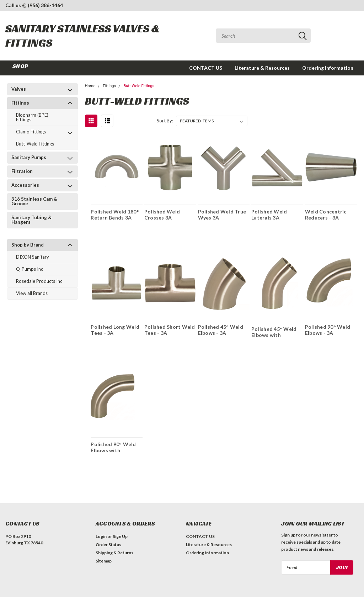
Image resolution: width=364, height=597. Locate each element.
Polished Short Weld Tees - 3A (170, 330)
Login (101, 536)
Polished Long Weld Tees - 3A (115, 330)
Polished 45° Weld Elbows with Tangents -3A (274, 332)
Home (90, 86)
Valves (19, 89)
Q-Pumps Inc (30, 269)
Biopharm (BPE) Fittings (32, 117)
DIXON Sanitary (33, 257)
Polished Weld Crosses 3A (162, 215)
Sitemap (104, 561)
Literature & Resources (262, 68)
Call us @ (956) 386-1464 (34, 5)
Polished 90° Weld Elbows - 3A (328, 330)
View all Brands (32, 293)
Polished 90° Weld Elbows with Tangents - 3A (113, 447)
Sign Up (120, 536)
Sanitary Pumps (29, 157)
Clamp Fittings (31, 132)
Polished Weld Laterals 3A (269, 215)
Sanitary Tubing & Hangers (31, 220)
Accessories (25, 185)
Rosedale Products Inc (39, 281)
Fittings (20, 103)
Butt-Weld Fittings (35, 144)
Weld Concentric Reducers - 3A (326, 215)
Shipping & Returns (114, 553)
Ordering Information (328, 68)
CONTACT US (206, 68)
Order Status (108, 545)
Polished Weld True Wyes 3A (222, 215)
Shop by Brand (28, 245)
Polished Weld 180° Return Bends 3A (115, 215)
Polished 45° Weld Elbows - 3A (221, 330)
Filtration (22, 171)
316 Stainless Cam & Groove (34, 201)
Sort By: (165, 121)
